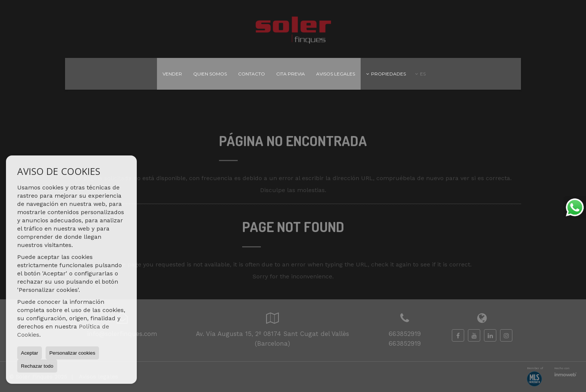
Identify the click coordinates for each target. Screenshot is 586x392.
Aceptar (30, 353)
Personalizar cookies (72, 353)
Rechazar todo (37, 366)
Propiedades (386, 74)
